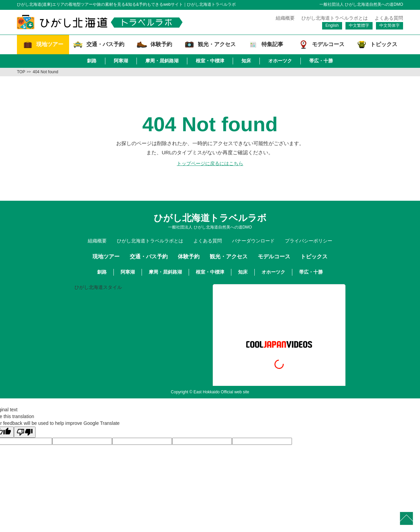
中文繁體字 (359, 25)
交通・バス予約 (149, 257)
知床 (246, 61)
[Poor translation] (25, 432)
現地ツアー (106, 257)
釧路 (92, 61)
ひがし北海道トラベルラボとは (335, 18)
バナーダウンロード (253, 241)
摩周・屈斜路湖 (162, 61)
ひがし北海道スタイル (98, 287)
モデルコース (274, 257)
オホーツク (280, 61)
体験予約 (189, 257)
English (332, 25)
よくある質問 (389, 18)
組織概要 (285, 18)
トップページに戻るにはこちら (210, 163)
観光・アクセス (229, 257)
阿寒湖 (121, 61)
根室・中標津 (210, 61)
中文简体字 (390, 25)
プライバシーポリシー (309, 241)
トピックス (314, 257)
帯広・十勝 (321, 61)
